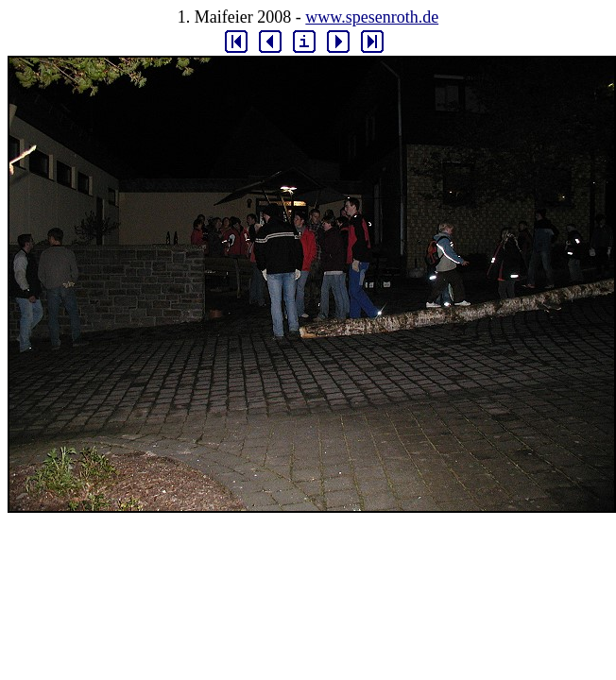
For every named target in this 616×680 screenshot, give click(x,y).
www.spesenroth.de (372, 17)
